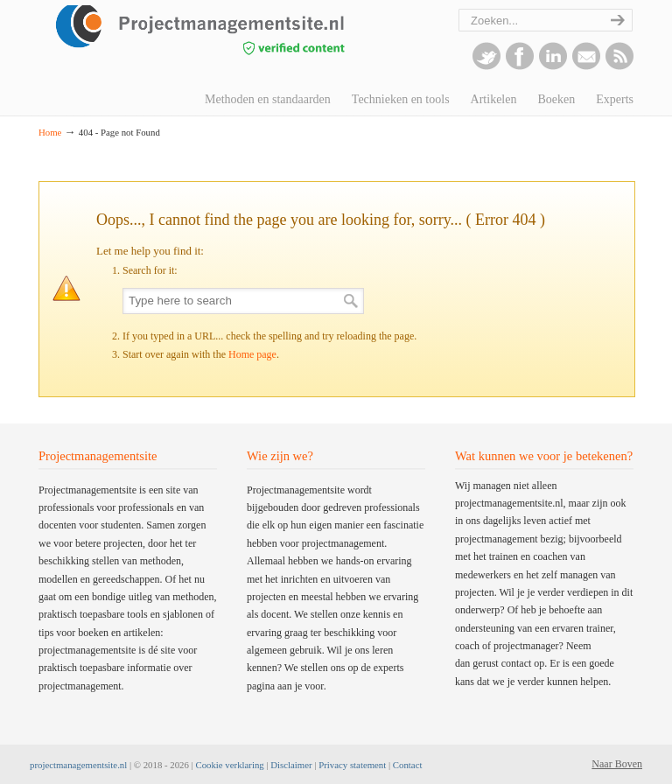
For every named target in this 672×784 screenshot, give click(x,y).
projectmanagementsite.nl (78, 765)
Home (50, 132)
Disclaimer (291, 765)
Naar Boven (617, 764)
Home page (252, 354)
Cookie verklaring (229, 765)
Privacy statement (352, 765)
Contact (408, 765)
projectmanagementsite (231, 39)
